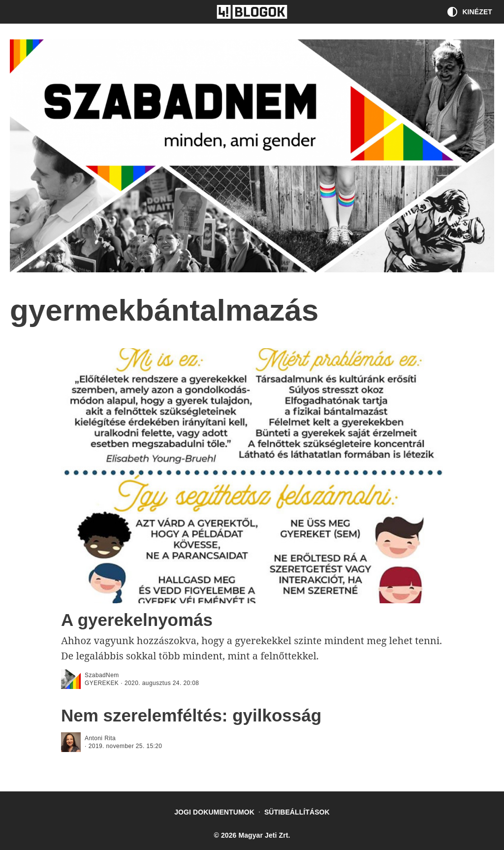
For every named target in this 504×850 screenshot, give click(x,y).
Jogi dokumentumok (214, 812)
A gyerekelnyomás (137, 620)
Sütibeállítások (297, 812)
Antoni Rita (100, 738)
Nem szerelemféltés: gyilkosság (191, 715)
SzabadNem (102, 675)
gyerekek (102, 683)
